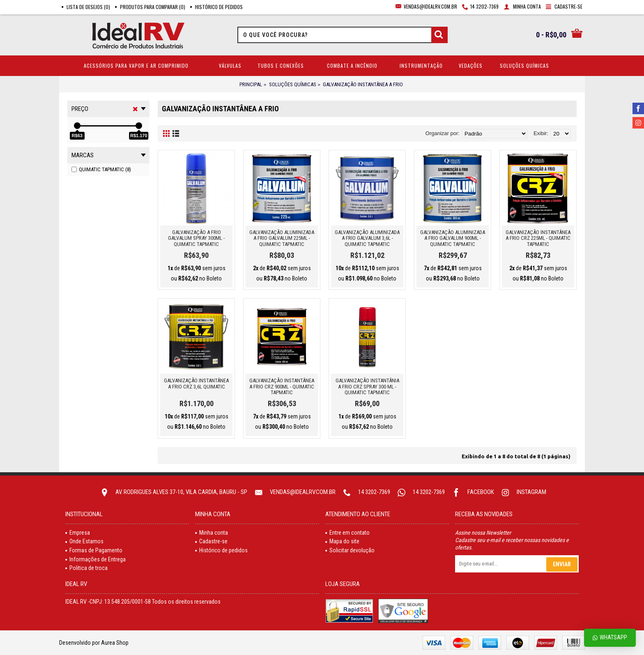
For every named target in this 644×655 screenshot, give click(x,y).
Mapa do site (342, 541)
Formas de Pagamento (94, 550)
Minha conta (212, 533)
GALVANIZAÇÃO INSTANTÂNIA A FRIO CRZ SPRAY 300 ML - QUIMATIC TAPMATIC (367, 386)
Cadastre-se (211, 541)
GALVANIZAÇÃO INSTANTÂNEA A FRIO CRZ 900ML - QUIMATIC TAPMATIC (282, 386)
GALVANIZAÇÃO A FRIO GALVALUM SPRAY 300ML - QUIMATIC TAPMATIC (196, 238)
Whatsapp (610, 638)
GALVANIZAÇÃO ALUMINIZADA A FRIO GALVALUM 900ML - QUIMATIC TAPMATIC (453, 238)
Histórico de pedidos (221, 550)
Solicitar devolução (350, 550)
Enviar (562, 564)
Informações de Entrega (95, 559)
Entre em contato (347, 533)
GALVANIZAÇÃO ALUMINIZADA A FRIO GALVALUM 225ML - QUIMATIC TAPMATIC (282, 238)
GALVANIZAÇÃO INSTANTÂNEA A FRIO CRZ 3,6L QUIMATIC (196, 383)
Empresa (78, 533)
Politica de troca (86, 568)
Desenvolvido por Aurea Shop (94, 643)
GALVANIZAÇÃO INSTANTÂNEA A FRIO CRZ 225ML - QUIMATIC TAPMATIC (538, 238)
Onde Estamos (84, 541)
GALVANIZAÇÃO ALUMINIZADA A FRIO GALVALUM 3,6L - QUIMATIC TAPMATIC (367, 238)
